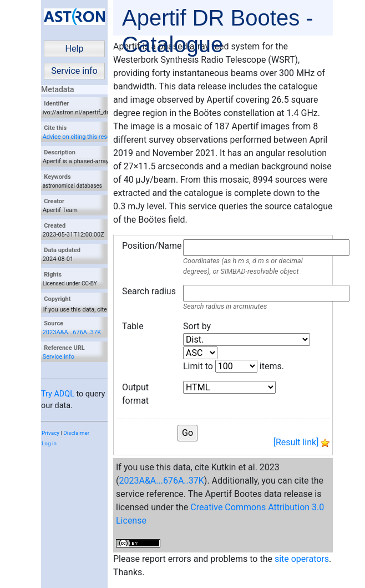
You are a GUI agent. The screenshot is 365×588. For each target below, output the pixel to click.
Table (133, 326)
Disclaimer (76, 433)
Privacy (50, 433)
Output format (135, 394)
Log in (49, 443)
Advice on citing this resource (83, 137)
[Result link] (296, 442)
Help (75, 49)
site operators (302, 559)
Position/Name (150, 246)
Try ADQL (58, 394)
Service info (74, 71)
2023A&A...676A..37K (72, 332)
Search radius (149, 291)
